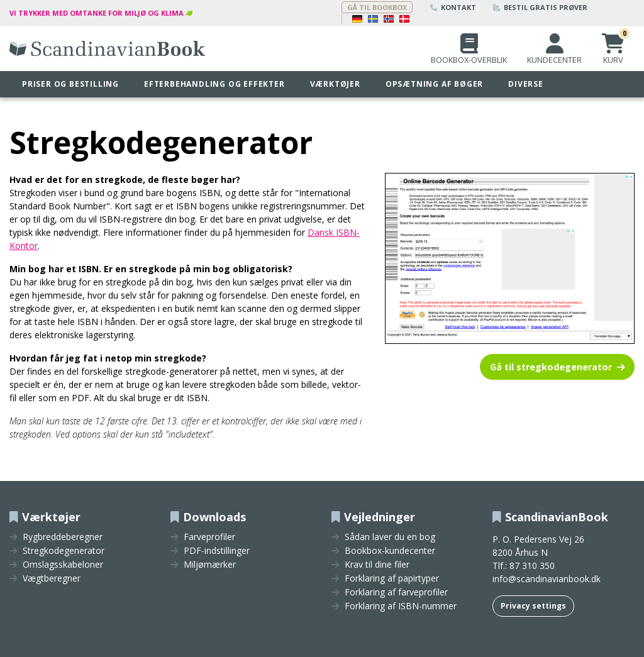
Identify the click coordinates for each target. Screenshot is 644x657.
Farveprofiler (209, 537)
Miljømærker (210, 565)
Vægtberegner (52, 578)
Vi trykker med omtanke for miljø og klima (97, 13)
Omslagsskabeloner (63, 565)
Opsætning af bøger (434, 84)
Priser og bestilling (70, 84)
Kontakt (453, 7)
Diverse (526, 84)
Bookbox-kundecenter (390, 551)
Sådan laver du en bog (390, 537)
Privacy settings (533, 606)
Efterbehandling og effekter (214, 84)
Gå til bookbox (377, 7)
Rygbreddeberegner (63, 537)
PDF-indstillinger (217, 551)
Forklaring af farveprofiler (396, 592)
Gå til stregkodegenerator (551, 367)
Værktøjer (335, 84)
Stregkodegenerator (64, 551)
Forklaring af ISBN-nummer (401, 606)
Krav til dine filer (377, 565)
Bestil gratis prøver (540, 7)
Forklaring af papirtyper (392, 578)
